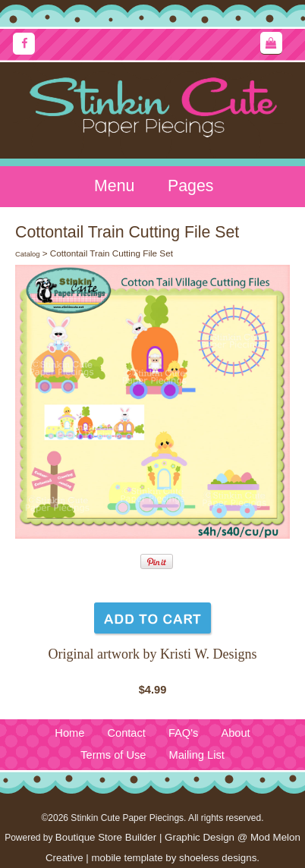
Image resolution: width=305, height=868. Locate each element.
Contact (126, 733)
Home (69, 733)
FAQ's (183, 733)
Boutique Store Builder (106, 837)
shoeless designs (218, 858)
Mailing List (197, 755)
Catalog (27, 254)
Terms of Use (113, 755)
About (235, 733)
